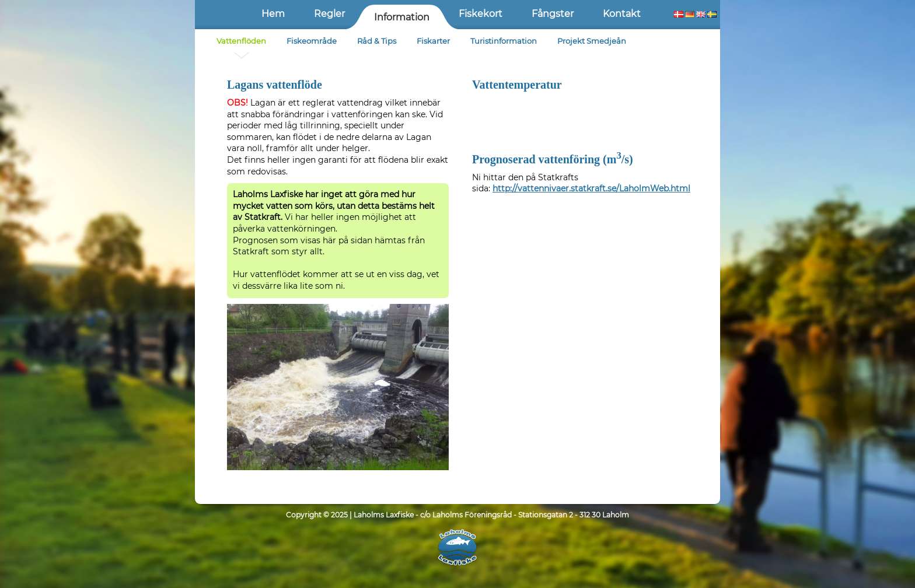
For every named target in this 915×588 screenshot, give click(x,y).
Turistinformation (504, 41)
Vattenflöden (241, 41)
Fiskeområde (312, 41)
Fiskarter (433, 41)
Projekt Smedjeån (592, 41)
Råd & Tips (377, 41)
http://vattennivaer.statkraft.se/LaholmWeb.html (591, 188)
